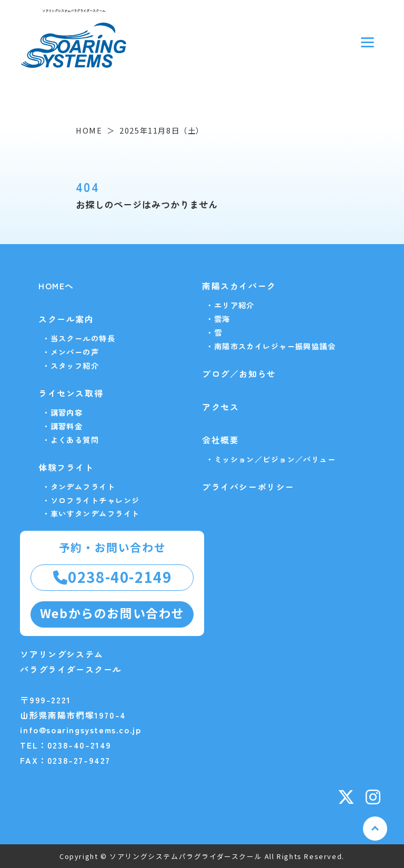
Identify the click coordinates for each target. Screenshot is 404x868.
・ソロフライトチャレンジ (91, 500)
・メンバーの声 (70, 352)
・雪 (214, 332)
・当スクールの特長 (79, 338)
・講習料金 (62, 426)
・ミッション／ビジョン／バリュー (271, 459)
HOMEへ (56, 286)
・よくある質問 (70, 440)
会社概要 (220, 440)
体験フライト (66, 467)
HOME (89, 130)
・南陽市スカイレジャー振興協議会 (271, 346)
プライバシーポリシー (248, 487)
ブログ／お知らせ (239, 374)
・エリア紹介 (230, 305)
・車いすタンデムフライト (91, 513)
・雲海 (218, 319)
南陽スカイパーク (239, 286)
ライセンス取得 (71, 393)
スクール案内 (66, 319)
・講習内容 (62, 412)
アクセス (220, 407)
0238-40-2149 (113, 577)
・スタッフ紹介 (70, 365)
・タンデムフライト (79, 486)
